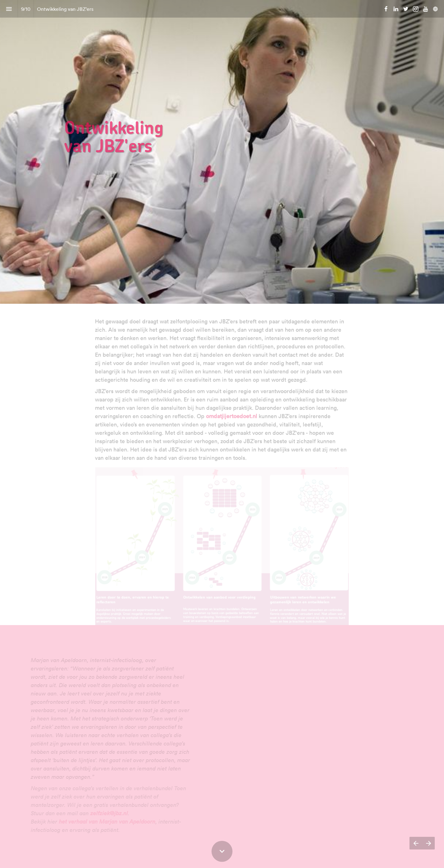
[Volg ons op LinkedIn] (396, 9)
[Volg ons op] (435, 9)
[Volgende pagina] (428, 843)
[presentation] (222, 152)
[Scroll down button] (222, 851)
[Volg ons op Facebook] (386, 9)
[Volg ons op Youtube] (425, 9)
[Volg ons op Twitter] (406, 9)
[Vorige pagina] (416, 843)
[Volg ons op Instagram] (416, 9)
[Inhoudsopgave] (9, 9)
